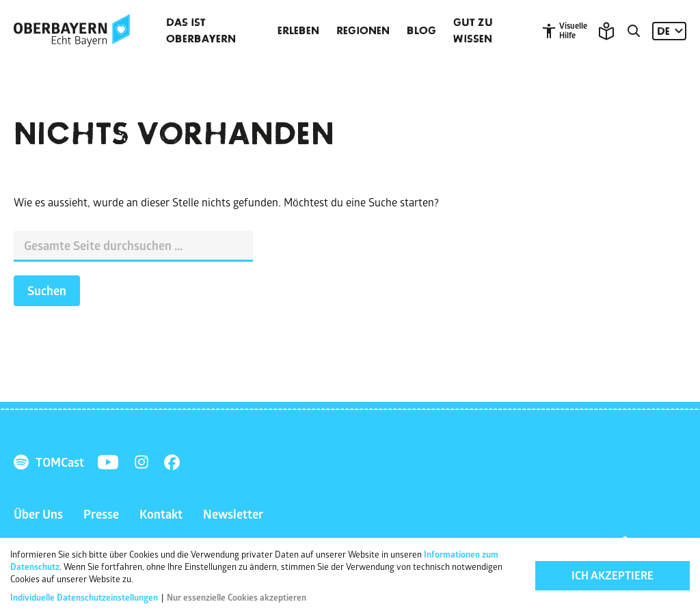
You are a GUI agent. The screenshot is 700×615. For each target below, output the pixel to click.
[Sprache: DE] (669, 31)
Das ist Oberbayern (201, 31)
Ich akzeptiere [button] (612, 576)
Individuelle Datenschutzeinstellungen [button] (85, 598)
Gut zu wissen (473, 31)
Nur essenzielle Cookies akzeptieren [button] (237, 598)
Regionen (363, 31)
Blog (421, 31)
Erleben (298, 31)
